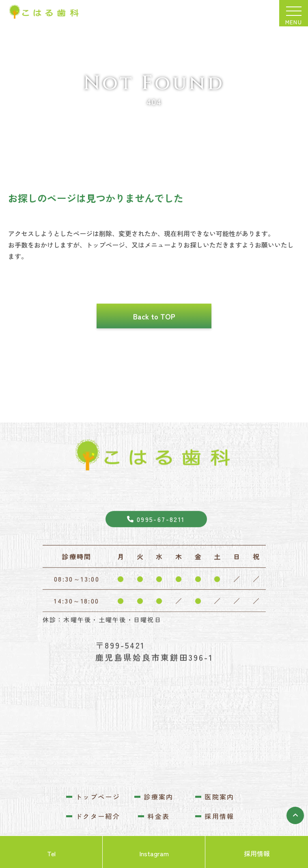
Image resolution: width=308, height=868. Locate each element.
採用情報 (220, 816)
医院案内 (220, 797)
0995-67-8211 (156, 543)
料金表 (158, 816)
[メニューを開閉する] (294, 13)
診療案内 (159, 797)
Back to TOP (154, 340)
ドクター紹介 (98, 816)
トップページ (98, 797)
